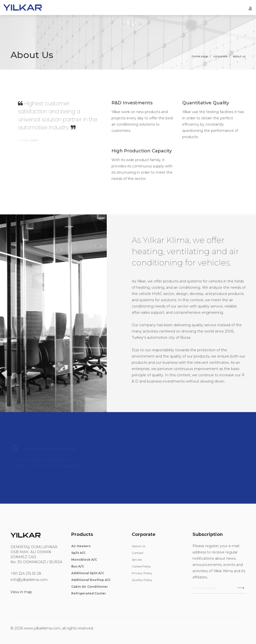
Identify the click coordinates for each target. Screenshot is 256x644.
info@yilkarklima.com (29, 580)
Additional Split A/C (88, 573)
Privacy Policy (142, 573)
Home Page (200, 56)
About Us (138, 546)
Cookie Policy (141, 566)
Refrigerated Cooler (89, 593)
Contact (138, 553)
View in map (21, 592)
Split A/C (78, 553)
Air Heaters (81, 546)
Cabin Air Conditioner (90, 587)
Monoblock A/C (84, 560)
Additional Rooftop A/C (91, 580)
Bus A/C (78, 566)
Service (137, 560)
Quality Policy (142, 580)
